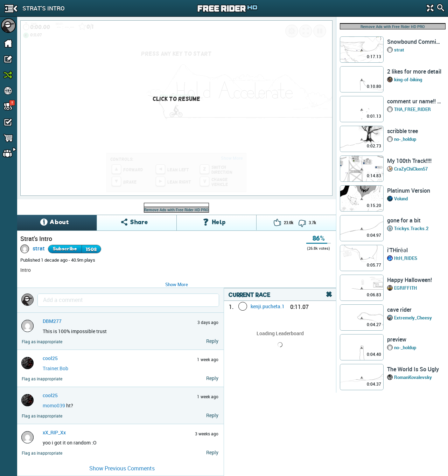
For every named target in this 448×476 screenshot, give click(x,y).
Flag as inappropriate (42, 342)
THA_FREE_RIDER (412, 109)
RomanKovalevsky (413, 377)
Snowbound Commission (414, 42)
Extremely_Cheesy (413, 318)
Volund (401, 199)
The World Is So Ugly (413, 369)
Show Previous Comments (122, 468)
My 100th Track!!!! (409, 161)
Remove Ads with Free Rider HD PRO (176, 210)
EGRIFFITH (405, 288)
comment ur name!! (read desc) (414, 101)
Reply (212, 341)
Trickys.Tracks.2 (411, 228)
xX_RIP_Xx (54, 432)
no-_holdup (405, 139)
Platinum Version (409, 191)
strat (39, 248)
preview (397, 339)
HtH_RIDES (406, 258)
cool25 (50, 358)
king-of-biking (408, 80)
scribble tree (402, 131)
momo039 (54, 405)
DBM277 (52, 321)
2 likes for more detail (414, 71)
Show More (177, 284)
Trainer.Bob (55, 368)
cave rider (399, 310)
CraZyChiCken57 (411, 169)
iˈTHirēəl (397, 250)
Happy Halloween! (409, 280)
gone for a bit (404, 220)
